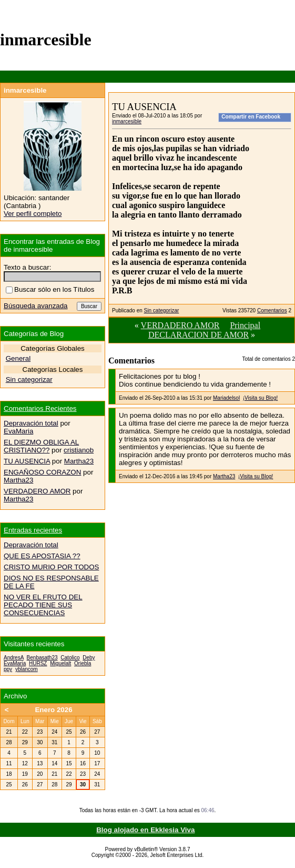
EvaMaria (18, 431)
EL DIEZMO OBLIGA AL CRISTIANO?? (41, 446)
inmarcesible (127, 121)
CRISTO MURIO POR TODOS (51, 567)
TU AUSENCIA (27, 461)
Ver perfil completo (33, 214)
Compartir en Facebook (251, 117)
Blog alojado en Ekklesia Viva (145, 830)
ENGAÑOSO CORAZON (42, 472)
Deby (89, 658)
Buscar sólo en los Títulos (50, 289)
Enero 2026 (53, 710)
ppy (8, 669)
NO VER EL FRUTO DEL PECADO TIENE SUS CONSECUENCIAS (43, 605)
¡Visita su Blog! (261, 398)
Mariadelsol (226, 398)
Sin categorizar (162, 310)
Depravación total (31, 423)
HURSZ (38, 663)
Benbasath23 (42, 658)
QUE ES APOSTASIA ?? (42, 556)
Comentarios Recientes (40, 408)
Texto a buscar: (27, 267)
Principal (245, 325)
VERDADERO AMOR (180, 325)
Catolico (70, 658)
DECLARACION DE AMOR (199, 335)
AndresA (14, 658)
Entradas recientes (33, 530)
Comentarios (272, 310)
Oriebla (83, 663)
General (18, 358)
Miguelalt (60, 663)
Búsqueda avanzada (36, 306)
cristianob (79, 450)
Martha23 (224, 476)
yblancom (27, 669)
